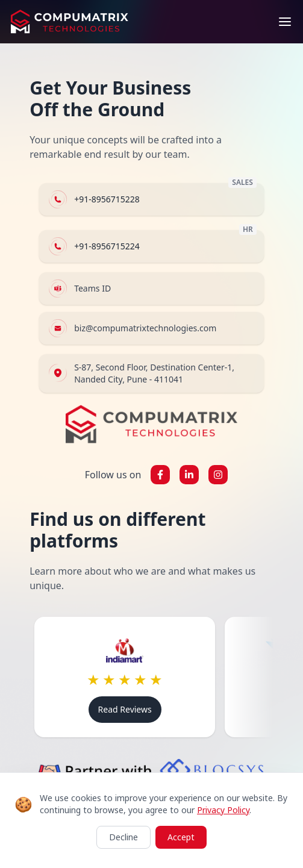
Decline (123, 837)
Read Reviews (125, 709)
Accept (181, 837)
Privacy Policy (223, 810)
